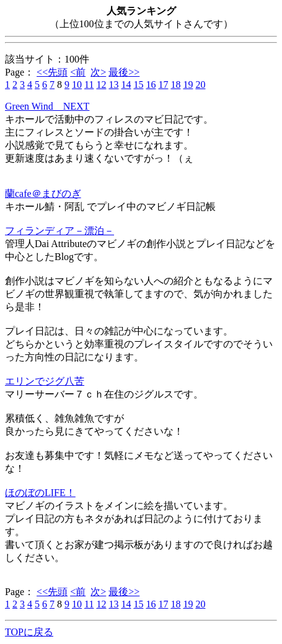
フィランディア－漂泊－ (59, 231)
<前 (78, 72)
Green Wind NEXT (47, 106)
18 (175, 85)
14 (126, 85)
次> (98, 72)
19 (188, 85)
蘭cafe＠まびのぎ (43, 194)
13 (113, 85)
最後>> (124, 72)
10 (77, 85)
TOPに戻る (29, 632)
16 (151, 85)
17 (163, 85)
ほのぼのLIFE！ (40, 493)
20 (200, 85)
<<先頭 (52, 72)
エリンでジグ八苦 (45, 381)
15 (138, 85)
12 (101, 85)
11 (89, 85)
